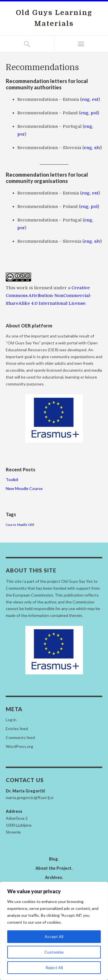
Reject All (54, 968)
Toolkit (12, 480)
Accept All (54, 936)
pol (94, 113)
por (21, 134)
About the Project (53, 868)
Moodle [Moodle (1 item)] (22, 525)
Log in (11, 720)
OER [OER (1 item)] (31, 525)
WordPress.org (19, 746)
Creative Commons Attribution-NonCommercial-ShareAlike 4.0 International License (49, 296)
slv (97, 148)
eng (86, 99)
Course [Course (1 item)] (11, 525)
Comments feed (20, 737)
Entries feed (17, 729)
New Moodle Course (24, 488)
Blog (53, 859)
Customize (54, 952)
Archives (53, 877)
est (95, 99)
